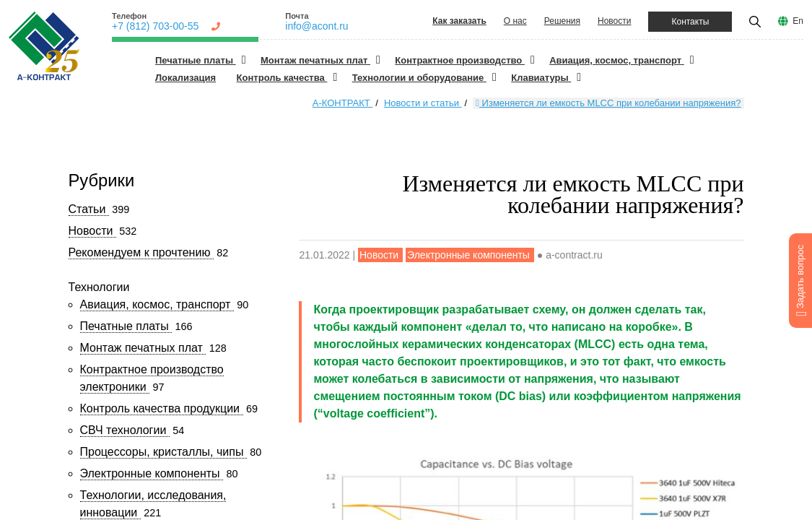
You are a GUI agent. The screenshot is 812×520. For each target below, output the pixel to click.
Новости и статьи (423, 103)
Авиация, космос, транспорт (617, 60)
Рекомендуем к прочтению (141, 252)
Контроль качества (282, 78)
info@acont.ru (316, 26)
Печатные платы (196, 60)
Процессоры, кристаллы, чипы (163, 452)
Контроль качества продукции (162, 408)
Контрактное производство (460, 60)
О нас (515, 21)
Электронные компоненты (152, 473)
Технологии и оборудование (419, 78)
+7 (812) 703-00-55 (155, 26)
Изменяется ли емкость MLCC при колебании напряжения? (608, 103)
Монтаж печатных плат (315, 60)
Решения (562, 21)
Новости (614, 21)
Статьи (89, 209)
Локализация (185, 78)
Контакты (690, 22)
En (798, 21)
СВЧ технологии (125, 430)
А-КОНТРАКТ (342, 103)
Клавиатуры (541, 78)
